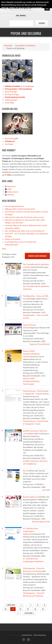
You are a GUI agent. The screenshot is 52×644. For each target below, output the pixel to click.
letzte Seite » (29, 613)
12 (20, 609)
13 (28, 609)
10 (5, 609)
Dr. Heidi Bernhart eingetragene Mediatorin (31, 531)
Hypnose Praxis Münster (40, 344)
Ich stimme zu (8, 15)
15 (43, 609)
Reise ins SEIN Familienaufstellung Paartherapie (31, 354)
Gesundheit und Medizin (25, 45)
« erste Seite (11, 605)
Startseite (8, 45)
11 (13, 609)
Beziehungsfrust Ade (32, 497)
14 (35, 609)
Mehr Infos (6, 10)
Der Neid (27, 471)
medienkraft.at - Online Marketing (34, 635)
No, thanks (21, 15)
